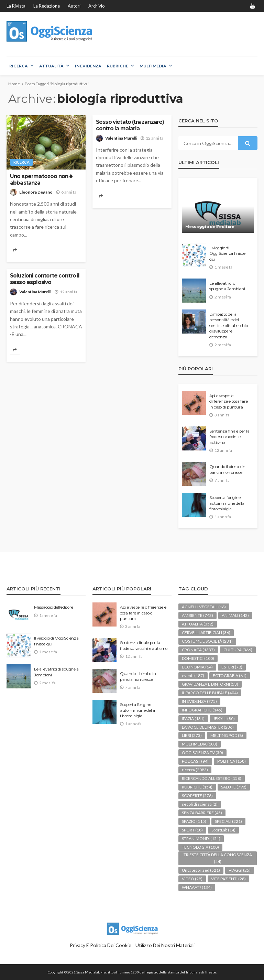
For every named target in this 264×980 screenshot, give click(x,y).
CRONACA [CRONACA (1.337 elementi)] (198, 650)
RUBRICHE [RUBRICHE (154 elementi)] (197, 787)
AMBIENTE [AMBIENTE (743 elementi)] (197, 615)
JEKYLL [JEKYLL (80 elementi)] (224, 718)
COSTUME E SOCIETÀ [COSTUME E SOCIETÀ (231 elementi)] (207, 641)
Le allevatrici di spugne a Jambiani (227, 286)
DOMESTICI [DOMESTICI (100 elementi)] (198, 658)
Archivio (97, 6)
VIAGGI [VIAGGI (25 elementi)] (240, 870)
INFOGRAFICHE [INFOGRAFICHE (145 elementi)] (202, 710)
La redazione (47, 6)
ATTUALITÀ (51, 66)
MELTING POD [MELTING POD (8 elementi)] (227, 735)
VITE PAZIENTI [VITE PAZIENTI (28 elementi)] (228, 879)
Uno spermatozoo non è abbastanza (41, 179)
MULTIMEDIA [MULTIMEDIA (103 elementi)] (200, 744)
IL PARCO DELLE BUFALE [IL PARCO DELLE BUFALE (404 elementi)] (210, 693)
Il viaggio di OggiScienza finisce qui (227, 254)
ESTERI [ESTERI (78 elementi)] (232, 667)
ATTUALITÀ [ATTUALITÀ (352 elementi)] (198, 624)
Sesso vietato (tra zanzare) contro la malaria (130, 125)
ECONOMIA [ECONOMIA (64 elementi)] (197, 667)
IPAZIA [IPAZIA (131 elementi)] (193, 718)
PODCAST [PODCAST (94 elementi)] (195, 761)
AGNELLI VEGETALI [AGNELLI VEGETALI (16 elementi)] (204, 607)
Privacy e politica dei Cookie (101, 945)
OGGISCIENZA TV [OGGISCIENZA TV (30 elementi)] (202, 753)
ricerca (21, 162)
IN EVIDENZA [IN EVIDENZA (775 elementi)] (199, 701)
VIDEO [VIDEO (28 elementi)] (192, 879)
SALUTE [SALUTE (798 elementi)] (234, 787)
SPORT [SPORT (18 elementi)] (192, 830)
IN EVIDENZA (88, 66)
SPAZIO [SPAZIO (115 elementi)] (194, 821)
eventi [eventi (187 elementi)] (193, 676)
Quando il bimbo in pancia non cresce (227, 469)
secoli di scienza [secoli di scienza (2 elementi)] (200, 804)
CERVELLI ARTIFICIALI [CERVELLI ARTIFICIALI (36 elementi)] (206, 633)
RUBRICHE (118, 66)
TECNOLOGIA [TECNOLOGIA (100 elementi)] (200, 847)
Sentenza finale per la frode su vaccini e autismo (229, 437)
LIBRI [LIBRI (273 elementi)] (192, 735)
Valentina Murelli (121, 138)
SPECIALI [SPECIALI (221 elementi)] (228, 821)
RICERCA (19, 66)
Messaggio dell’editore (210, 227)
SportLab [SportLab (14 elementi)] (223, 830)
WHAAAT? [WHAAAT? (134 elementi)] (197, 887)
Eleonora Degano (36, 192)
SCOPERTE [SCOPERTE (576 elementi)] (197, 796)
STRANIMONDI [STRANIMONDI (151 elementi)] (201, 839)
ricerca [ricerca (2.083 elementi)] (195, 770)
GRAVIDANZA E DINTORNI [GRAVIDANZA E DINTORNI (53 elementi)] (210, 684)
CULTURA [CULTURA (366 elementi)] (238, 650)
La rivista (16, 6)
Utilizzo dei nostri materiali (165, 945)
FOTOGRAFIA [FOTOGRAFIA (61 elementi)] (230, 676)
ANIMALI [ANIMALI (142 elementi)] (235, 615)
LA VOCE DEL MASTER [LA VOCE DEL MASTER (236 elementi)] (208, 727)
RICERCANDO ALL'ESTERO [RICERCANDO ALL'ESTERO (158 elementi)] (212, 778)
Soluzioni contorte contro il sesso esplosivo (45, 279)
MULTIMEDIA (153, 66)
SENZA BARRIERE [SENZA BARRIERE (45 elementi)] (202, 813)
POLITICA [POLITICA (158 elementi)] (232, 761)
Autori (74, 6)
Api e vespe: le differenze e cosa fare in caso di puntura (228, 401)
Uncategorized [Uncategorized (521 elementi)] (201, 870)
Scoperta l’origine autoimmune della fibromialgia (227, 503)
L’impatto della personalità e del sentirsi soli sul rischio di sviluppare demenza (229, 326)
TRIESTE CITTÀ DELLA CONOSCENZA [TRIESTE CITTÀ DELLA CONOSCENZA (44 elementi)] (218, 858)
